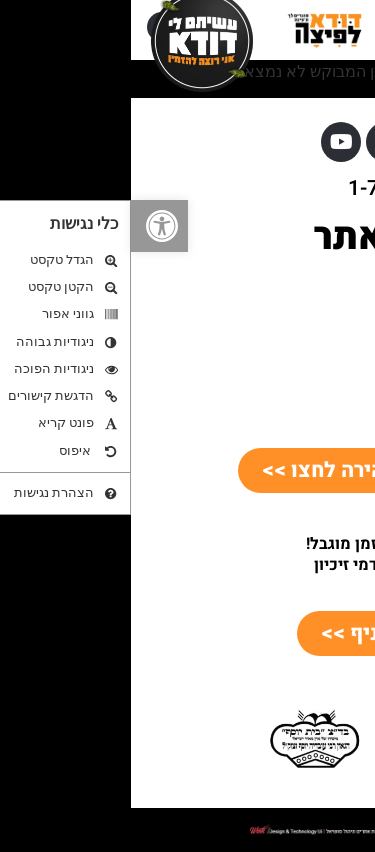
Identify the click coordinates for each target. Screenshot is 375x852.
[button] (28, 226)
